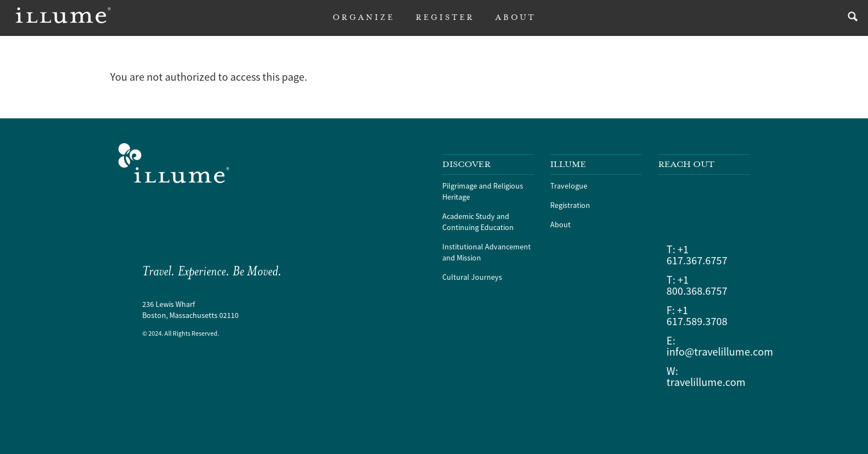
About (560, 225)
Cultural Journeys (472, 277)
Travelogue (569, 186)
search (850, 18)
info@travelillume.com (720, 351)
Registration (570, 205)
